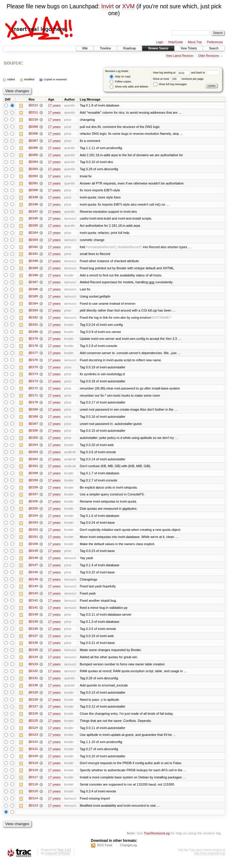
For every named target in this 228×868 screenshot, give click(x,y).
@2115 (33, 798)
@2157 (33, 498)
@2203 (33, 170)
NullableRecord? (130, 248)
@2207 (33, 141)
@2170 (33, 405)
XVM (128, 6)
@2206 (33, 148)
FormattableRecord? (101, 248)
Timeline (105, 48)
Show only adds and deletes (129, 87)
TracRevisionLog (157, 840)
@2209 (33, 127)
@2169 (33, 412)
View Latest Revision (179, 56)
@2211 (33, 112)
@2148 (33, 562)
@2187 (33, 284)
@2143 (33, 598)
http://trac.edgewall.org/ (210, 860)
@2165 (33, 441)
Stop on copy (120, 77)
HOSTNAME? (161, 320)
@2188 (33, 277)
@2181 (33, 327)
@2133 (33, 670)
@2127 (33, 712)
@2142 (33, 605)
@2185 (33, 298)
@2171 (33, 398)
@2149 (33, 555)
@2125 (33, 727)
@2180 (33, 334)
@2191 (33, 255)
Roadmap (130, 48)
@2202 (33, 177)
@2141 (33, 612)
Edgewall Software (57, 860)
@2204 (33, 162)
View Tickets (189, 48)
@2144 (33, 591)
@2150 (33, 548)
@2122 (33, 748)
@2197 (33, 212)
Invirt (107, 6)
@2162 (33, 462)
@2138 (33, 634)
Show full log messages (170, 84)
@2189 (33, 270)
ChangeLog (128, 852)
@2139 (33, 627)
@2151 (33, 541)
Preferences (215, 42)
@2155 (33, 512)
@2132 (33, 677)
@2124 (33, 734)
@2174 (33, 377)
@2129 (33, 698)
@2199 (33, 198)
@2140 (33, 620)
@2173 (33, 384)
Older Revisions (209, 56)
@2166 (33, 434)
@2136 (33, 648)
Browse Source (158, 48)
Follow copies (120, 82)
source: (13, 63)
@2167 (33, 427)
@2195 (33, 227)
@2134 (33, 662)
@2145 (33, 584)
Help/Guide (175, 42)
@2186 (33, 291)
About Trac (195, 42)
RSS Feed (105, 852)
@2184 (33, 305)
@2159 (33, 484)
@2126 (33, 720)
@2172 (33, 391)
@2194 (33, 234)
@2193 (33, 241)
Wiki (85, 48)
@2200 (33, 191)
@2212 (33, 105)
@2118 (33, 777)
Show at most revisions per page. (179, 79)
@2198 (33, 205)
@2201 (33, 184)
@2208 (33, 134)
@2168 (33, 420)
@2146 (33, 577)
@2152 (33, 534)
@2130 (33, 691)
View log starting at (172, 73)
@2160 (33, 477)
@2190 (33, 262)
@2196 (33, 220)
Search (214, 48)
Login (160, 42)
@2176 (33, 362)
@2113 (33, 812)
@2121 (33, 755)
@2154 (33, 520)
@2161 (33, 470)
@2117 (33, 784)
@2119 (33, 770)
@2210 (33, 120)
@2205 (33, 155)
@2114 (33, 805)
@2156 (33, 505)
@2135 (33, 655)
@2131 (33, 684)
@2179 (33, 341)
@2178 (33, 348)
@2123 (33, 741)
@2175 (33, 370)
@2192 (33, 248)
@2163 (33, 455)
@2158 (33, 491)
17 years (54, 105)
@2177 (33, 355)
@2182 (33, 320)
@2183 (33, 312)
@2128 (33, 705)
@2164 (33, 448)
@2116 (33, 791)
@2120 (33, 762)
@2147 (33, 570)
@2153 (33, 527)
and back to (205, 73)
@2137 (33, 641)
